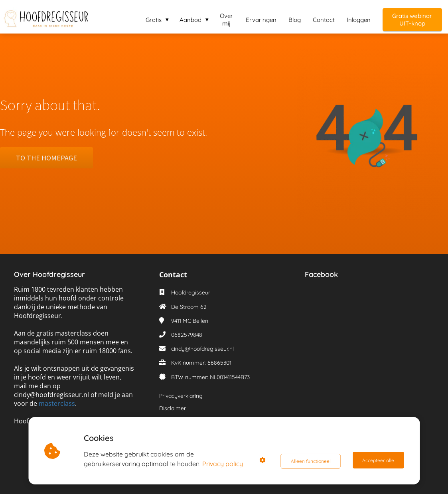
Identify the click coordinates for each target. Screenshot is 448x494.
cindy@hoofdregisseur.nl (202, 349)
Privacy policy (224, 464)
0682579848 (187, 335)
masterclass (57, 403)
